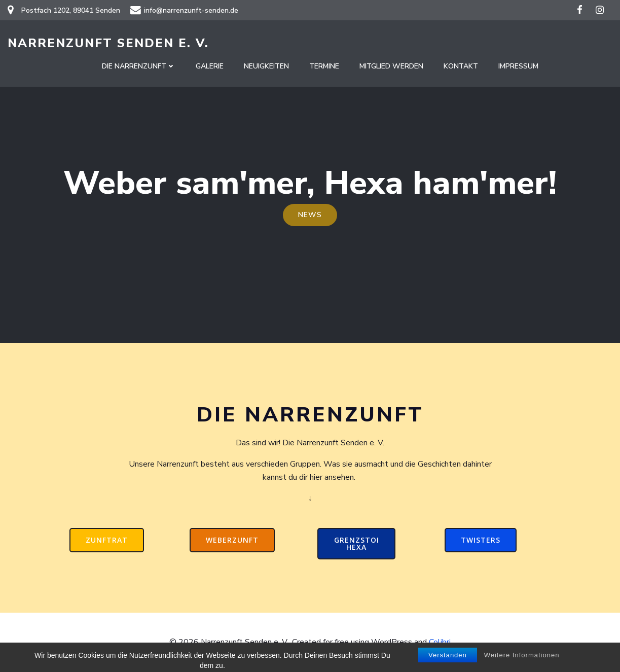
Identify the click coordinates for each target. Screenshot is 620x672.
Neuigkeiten (266, 66)
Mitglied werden (391, 66)
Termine (324, 66)
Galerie (210, 66)
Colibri (440, 642)
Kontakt (461, 66)
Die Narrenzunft (139, 66)
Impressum (518, 66)
